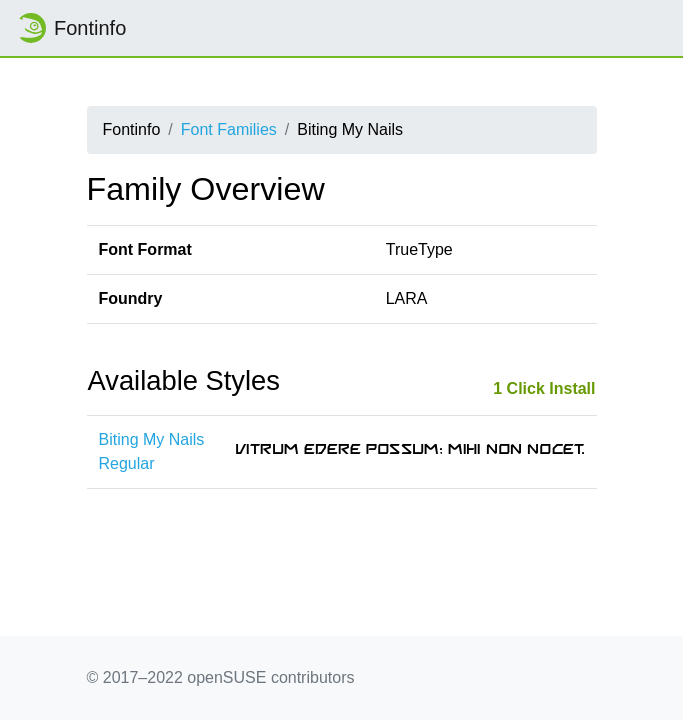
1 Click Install (544, 388)
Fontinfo (71, 28)
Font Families (229, 129)
